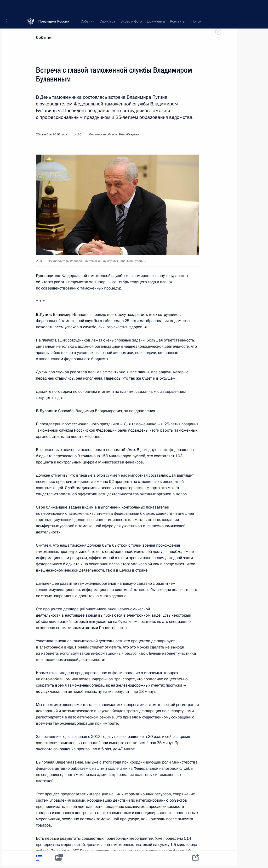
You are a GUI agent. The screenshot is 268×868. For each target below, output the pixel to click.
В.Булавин (46, 411)
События (44, 38)
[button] (8, 7)
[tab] (39, 858)
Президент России (54, 7)
